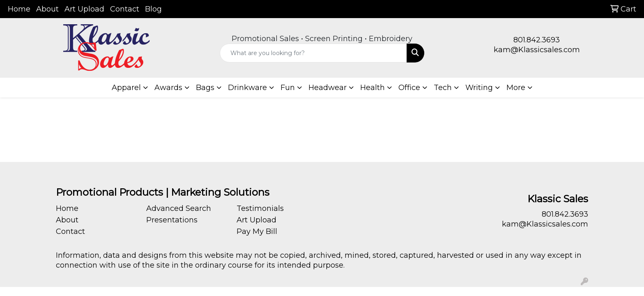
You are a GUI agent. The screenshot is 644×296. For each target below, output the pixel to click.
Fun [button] (288, 88)
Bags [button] (205, 88)
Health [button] (373, 88)
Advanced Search (179, 208)
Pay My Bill (257, 231)
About (47, 9)
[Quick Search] (314, 53)
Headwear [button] (328, 88)
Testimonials (260, 208)
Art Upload (84, 9)
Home (19, 9)
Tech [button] (443, 88)
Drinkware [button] (247, 88)
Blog (153, 9)
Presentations (172, 220)
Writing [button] (479, 88)
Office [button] (409, 88)
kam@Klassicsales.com (537, 50)
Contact (125, 9)
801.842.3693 (537, 40)
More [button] (516, 88)
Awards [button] (168, 88)
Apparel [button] (126, 88)
